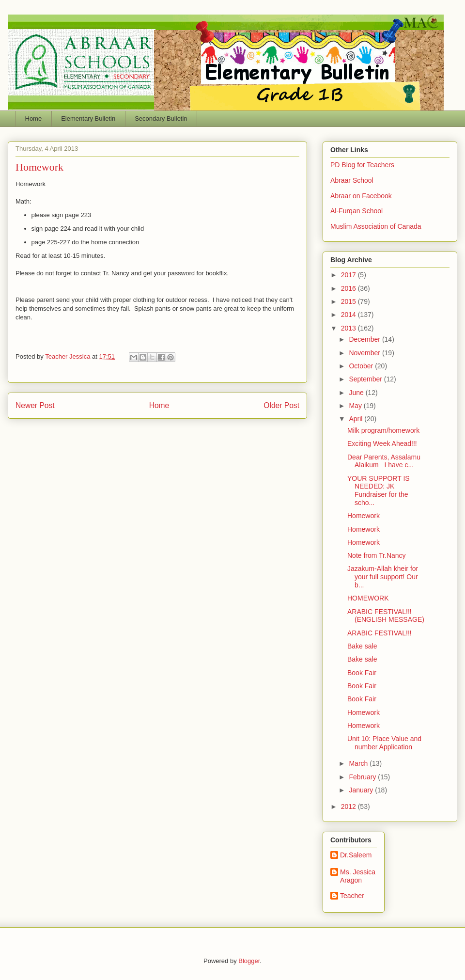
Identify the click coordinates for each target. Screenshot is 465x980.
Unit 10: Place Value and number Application (384, 743)
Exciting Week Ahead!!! (382, 443)
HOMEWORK (368, 598)
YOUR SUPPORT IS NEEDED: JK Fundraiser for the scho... (379, 490)
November (365, 353)
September (366, 379)
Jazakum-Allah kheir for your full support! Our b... (383, 577)
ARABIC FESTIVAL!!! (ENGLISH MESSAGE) (386, 616)
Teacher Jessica (69, 356)
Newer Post (35, 405)
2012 (349, 806)
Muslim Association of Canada (376, 226)
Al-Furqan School (356, 211)
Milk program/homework (383, 430)
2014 (349, 315)
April (356, 419)
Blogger (249, 961)
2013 (349, 328)
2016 (349, 288)
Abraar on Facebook (361, 196)
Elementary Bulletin (88, 119)
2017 (349, 275)
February (363, 777)
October (362, 366)
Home (34, 119)
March (359, 763)
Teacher (352, 896)
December (365, 339)
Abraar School (352, 180)
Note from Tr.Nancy (377, 555)
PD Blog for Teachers (362, 165)
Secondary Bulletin (161, 119)
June (357, 393)
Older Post (281, 405)
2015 (349, 301)
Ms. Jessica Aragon (358, 876)
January (362, 790)
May (356, 406)
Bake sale (362, 646)
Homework (364, 516)
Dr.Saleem (356, 855)
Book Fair (362, 673)
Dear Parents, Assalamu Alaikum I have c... (384, 461)
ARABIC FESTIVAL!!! (380, 633)
